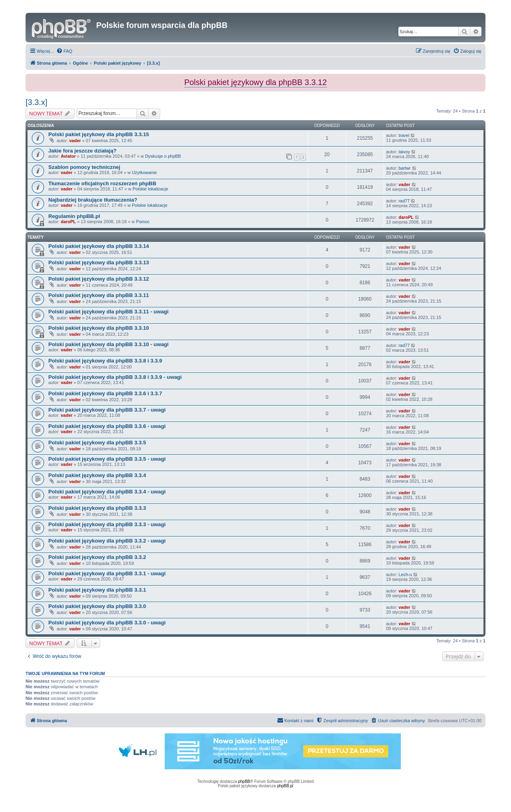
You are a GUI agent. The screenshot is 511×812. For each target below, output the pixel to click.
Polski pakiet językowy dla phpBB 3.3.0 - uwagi (107, 623)
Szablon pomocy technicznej (84, 167)
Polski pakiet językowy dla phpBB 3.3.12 (99, 279)
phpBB (244, 781)
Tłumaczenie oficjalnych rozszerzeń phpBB (102, 183)
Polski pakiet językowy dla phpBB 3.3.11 (99, 295)
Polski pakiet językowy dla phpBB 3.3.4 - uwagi (107, 492)
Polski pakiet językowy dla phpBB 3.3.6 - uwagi (107, 426)
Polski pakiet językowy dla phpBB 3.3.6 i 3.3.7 (105, 393)
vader (75, 141)
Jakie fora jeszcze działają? (82, 151)
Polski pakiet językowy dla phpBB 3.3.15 (99, 134)
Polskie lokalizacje (150, 189)
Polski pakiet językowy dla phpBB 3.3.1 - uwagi (107, 573)
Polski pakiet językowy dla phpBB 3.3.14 (99, 246)
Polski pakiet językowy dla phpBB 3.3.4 (97, 475)
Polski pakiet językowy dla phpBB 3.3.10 (99, 328)
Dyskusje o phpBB (163, 156)
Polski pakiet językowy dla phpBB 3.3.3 (97, 508)
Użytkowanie (144, 172)
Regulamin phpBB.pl (74, 216)
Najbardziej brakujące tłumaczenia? (93, 200)
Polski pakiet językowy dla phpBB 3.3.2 (97, 557)
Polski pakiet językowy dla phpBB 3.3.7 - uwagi (107, 410)
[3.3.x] (36, 102)
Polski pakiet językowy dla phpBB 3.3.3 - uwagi (107, 524)
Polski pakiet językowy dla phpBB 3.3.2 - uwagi (107, 541)
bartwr (405, 168)
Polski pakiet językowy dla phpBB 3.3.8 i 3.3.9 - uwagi (115, 377)
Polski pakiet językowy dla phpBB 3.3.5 (97, 443)
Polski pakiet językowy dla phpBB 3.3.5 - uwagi (107, 459)
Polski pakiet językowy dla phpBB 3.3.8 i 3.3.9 (105, 361)
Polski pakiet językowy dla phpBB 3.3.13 (99, 262)
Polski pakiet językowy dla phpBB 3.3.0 (97, 606)
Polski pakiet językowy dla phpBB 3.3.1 (97, 590)
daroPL (68, 222)
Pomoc (143, 222)
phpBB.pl (285, 786)
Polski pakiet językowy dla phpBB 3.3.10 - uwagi (108, 344)
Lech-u (405, 574)
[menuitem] (64, 51)
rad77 (404, 201)
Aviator (68, 156)
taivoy (404, 152)
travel (404, 135)
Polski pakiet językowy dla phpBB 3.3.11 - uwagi (108, 312)
